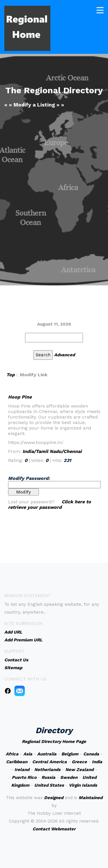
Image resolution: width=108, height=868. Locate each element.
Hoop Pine (20, 397)
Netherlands (47, 770)
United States (49, 785)
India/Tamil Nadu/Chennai (52, 451)
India (97, 762)
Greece (79, 762)
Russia (48, 777)
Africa (12, 754)
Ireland (22, 770)
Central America (50, 762)
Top (11, 375)
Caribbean (17, 762)
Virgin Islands (83, 785)
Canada (91, 754)
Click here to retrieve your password (50, 504)
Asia (28, 754)
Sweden (69, 777)
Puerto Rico (24, 777)
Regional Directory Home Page (54, 742)
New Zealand (79, 770)
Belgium (70, 754)
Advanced (65, 355)
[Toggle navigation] (100, 9)
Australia (47, 754)
